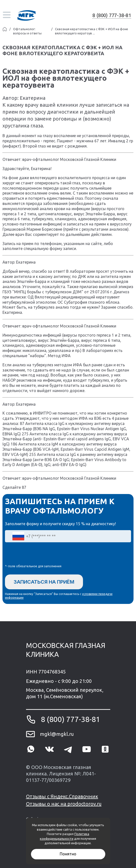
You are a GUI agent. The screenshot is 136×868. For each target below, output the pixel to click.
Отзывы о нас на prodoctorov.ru (64, 804)
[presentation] (43, 554)
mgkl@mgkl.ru (57, 734)
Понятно (68, 854)
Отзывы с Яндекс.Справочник (62, 796)
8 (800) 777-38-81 (112, 15)
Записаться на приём (44, 582)
